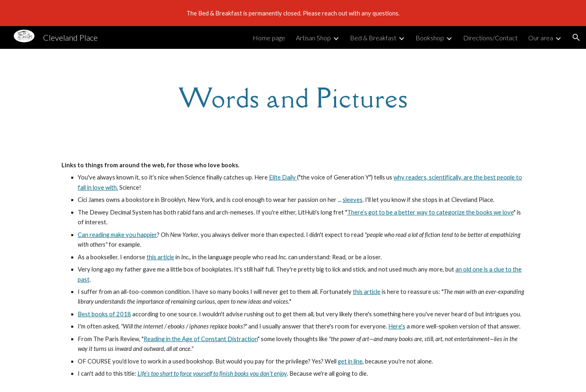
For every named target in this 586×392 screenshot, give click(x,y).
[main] (293, 98)
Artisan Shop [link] (313, 38)
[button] (576, 37)
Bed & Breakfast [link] (373, 38)
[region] (293, 13)
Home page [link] (269, 38)
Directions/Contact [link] (490, 38)
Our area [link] (541, 38)
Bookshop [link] (430, 38)
